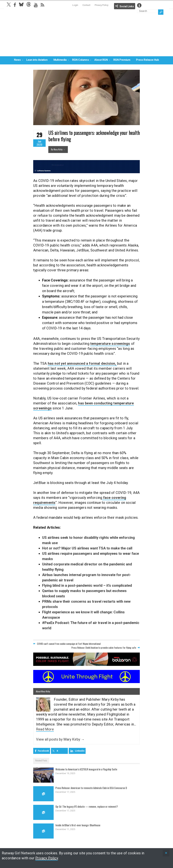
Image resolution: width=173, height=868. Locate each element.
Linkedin (80, 751)
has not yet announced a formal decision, (82, 363)
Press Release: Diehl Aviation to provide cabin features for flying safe (104, 647)
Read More (45, 729)
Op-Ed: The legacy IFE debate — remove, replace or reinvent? (87, 806)
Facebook (43, 751)
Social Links (127, 6)
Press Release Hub (147, 60)
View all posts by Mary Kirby (60, 739)
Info (139, 5)
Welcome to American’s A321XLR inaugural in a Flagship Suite (87, 769)
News (17, 60)
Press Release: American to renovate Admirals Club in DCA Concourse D (91, 788)
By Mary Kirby (58, 149)
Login (75, 5)
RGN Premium (122, 60)
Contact (86, 5)
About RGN (101, 60)
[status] (166, 853)
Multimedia (60, 60)
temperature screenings (110, 344)
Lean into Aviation (37, 60)
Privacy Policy (102, 5)
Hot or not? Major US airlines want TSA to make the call (87, 548)
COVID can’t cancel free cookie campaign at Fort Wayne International (69, 644)
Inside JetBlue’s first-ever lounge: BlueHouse (78, 825)
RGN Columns (81, 60)
